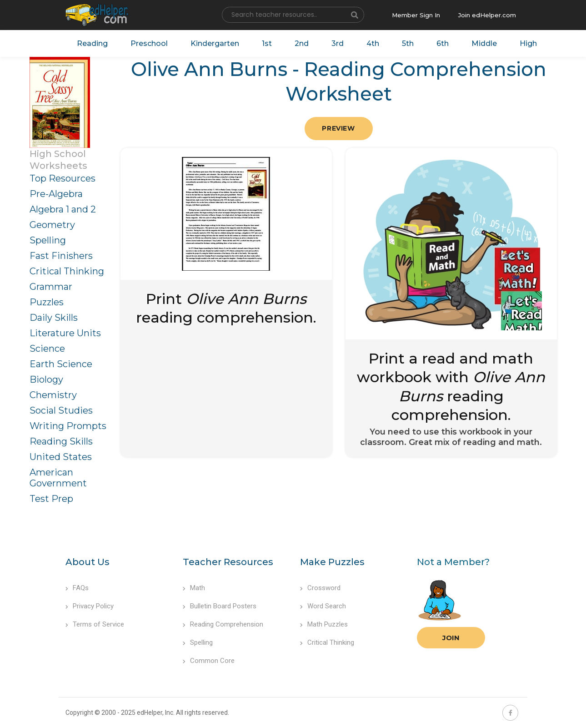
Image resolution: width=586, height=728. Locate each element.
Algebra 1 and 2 (63, 209)
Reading (92, 43)
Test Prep (51, 499)
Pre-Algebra (56, 194)
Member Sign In (416, 15)
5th (408, 43)
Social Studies (61, 410)
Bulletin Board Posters (220, 606)
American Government (58, 478)
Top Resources (63, 178)
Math (194, 588)
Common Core (209, 661)
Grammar (51, 287)
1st (267, 43)
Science (47, 349)
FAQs (77, 588)
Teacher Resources (228, 562)
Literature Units (65, 333)
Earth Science (61, 364)
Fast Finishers (61, 256)
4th (373, 43)
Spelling (48, 240)
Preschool (149, 43)
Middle (484, 43)
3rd (338, 43)
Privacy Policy (90, 606)
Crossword (320, 588)
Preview (338, 128)
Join (451, 638)
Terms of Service (95, 624)
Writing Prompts (68, 426)
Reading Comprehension (223, 624)
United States (61, 457)
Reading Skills (61, 441)
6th (443, 43)
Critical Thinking (67, 271)
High (528, 43)
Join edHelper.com (487, 15)
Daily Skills (54, 318)
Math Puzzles (324, 624)
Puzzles (47, 302)
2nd (302, 43)
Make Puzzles (332, 562)
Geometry (52, 225)
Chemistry (53, 395)
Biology (46, 379)
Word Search (323, 606)
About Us (88, 562)
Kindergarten (215, 43)
